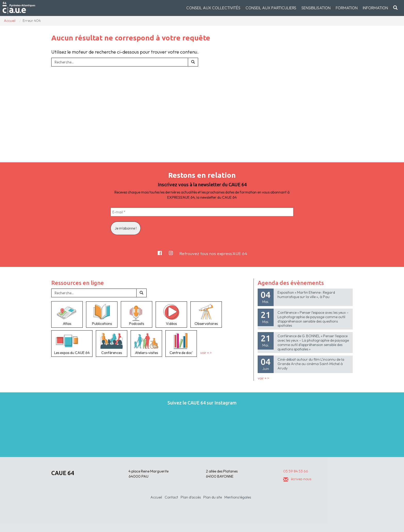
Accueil (156, 497)
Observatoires (206, 315)
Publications (102, 315)
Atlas (67, 314)
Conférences (112, 343)
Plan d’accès (191, 497)
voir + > (206, 353)
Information (375, 8)
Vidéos (171, 315)
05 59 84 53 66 (296, 471)
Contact (171, 497)
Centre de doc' (181, 343)
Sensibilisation (316, 8)
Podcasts (137, 314)
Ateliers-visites (146, 343)
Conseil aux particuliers (271, 8)
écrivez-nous (297, 479)
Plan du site (213, 497)
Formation (347, 8)
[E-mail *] (202, 212)
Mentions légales (238, 497)
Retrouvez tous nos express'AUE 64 (213, 253)
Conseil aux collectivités (213, 8)
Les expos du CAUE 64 (72, 343)
